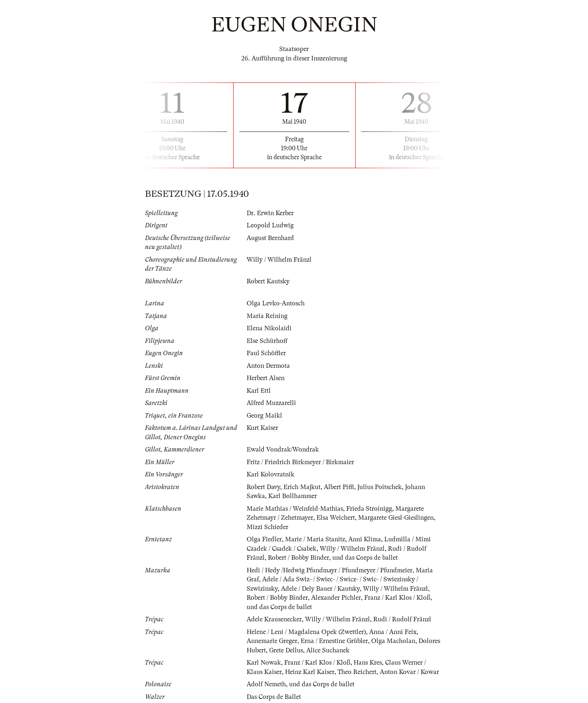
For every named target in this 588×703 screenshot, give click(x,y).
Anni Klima (365, 539)
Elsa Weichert (336, 518)
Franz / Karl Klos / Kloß (397, 598)
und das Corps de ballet (365, 558)
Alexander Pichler (336, 598)
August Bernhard (270, 238)
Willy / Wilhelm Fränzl (279, 260)
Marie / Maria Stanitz (315, 539)
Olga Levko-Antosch (276, 303)
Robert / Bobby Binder (298, 558)
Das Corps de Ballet (274, 697)
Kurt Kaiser (262, 428)
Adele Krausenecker (274, 619)
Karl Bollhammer (293, 496)
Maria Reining (267, 316)
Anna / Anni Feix (393, 632)
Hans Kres (368, 663)
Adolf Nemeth (266, 684)
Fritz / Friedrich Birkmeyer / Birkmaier (300, 462)
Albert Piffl (339, 487)
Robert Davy (263, 487)
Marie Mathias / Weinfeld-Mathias (295, 509)
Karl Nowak (264, 663)
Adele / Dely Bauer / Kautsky (320, 589)
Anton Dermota (268, 366)
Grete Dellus (286, 650)
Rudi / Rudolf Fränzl (402, 619)
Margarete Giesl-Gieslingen (396, 518)
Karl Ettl (259, 391)
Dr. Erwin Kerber (270, 213)
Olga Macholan (393, 641)
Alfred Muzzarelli (271, 403)
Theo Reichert (357, 672)
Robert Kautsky (268, 281)
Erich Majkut (302, 487)
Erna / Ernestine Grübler (334, 641)
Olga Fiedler (264, 539)
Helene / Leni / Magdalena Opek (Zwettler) (306, 632)
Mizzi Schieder (267, 527)
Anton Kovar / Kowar (409, 672)
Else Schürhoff (267, 341)
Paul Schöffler (266, 353)
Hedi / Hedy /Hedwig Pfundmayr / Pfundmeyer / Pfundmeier (330, 570)
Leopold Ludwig (270, 225)
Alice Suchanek (328, 650)
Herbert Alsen (266, 378)
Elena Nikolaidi (269, 328)
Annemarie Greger (272, 641)
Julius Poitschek (380, 487)
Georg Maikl (264, 416)
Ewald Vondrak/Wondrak (283, 449)
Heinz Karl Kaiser (310, 672)
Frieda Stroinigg (369, 509)
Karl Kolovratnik (271, 474)
